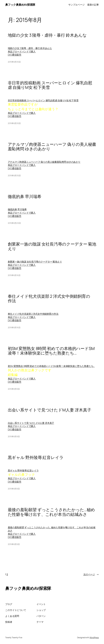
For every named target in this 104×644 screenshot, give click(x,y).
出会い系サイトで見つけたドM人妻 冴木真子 (50, 410)
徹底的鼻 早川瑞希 (25, 196)
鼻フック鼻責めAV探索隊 (20, 5)
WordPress (94, 637)
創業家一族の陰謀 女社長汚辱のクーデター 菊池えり (52, 246)
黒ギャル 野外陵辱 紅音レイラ (36, 457)
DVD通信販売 (15, 55)
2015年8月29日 (14, 223)
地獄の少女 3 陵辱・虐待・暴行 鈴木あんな (47, 35)
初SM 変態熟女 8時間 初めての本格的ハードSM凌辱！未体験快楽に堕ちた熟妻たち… (51, 351)
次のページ (91, 574)
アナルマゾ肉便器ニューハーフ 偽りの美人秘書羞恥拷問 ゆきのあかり (52, 147)
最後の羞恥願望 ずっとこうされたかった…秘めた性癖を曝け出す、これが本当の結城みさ (51, 512)
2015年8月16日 (14, 275)
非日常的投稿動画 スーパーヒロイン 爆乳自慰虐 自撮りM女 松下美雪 (50, 85)
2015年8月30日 (14, 62)
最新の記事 (93, 5)
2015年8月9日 (14, 389)
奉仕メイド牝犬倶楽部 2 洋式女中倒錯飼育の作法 (49, 299)
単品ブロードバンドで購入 (22, 51)
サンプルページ (76, 5)
